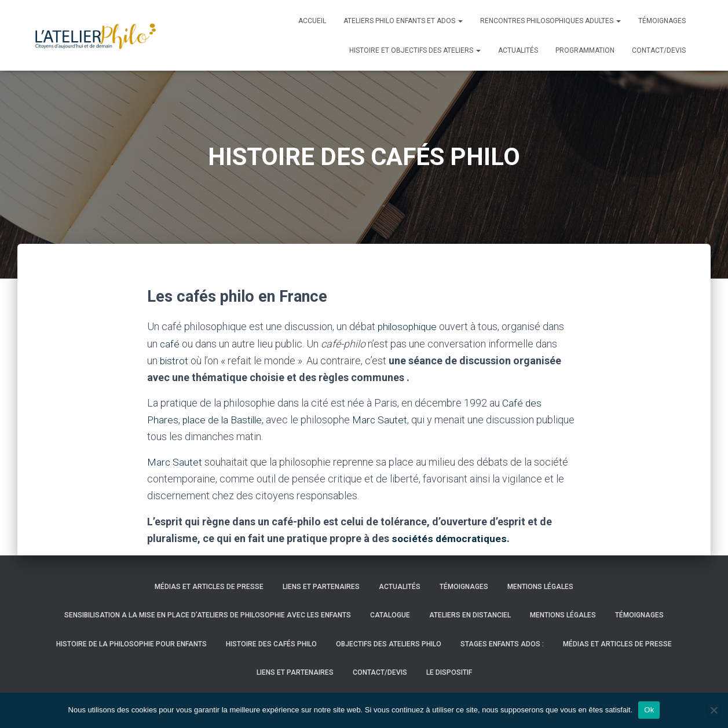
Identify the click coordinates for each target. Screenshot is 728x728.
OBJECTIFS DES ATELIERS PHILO (389, 644)
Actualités (518, 50)
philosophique (409, 326)
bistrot (175, 361)
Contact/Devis (659, 50)
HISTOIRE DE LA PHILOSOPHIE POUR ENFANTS (131, 644)
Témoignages (662, 21)
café (170, 344)
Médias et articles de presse (209, 587)
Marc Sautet (385, 420)
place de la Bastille (225, 420)
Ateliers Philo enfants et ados (403, 21)
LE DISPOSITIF (449, 672)
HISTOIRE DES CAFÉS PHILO (271, 644)
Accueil (312, 21)
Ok (649, 710)
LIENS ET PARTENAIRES (321, 587)
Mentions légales (540, 587)
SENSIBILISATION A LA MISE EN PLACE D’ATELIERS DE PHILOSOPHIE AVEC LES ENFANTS (208, 615)
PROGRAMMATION (585, 50)
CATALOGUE (390, 615)
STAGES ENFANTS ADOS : (502, 644)
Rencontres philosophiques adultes (550, 21)
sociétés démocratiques (450, 538)
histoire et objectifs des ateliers (415, 50)
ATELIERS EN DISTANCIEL (470, 615)
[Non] (714, 710)
